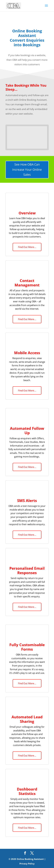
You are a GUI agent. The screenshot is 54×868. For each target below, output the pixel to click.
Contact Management (27, 283)
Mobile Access (27, 353)
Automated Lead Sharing (27, 719)
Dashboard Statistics (27, 791)
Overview (27, 213)
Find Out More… (27, 247)
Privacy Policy (27, 864)
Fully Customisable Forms (27, 647)
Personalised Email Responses (27, 570)
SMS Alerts (27, 501)
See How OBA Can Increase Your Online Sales (27, 169)
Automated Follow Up (27, 431)
